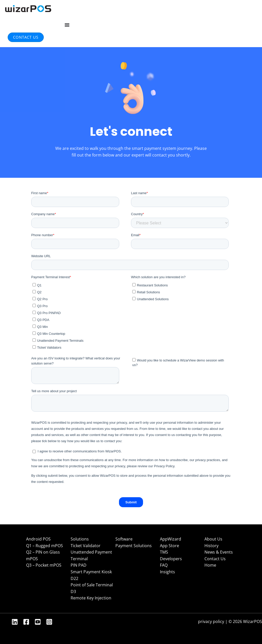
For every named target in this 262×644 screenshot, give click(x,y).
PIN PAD (79, 565)
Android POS (38, 539)
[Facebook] (26, 622)
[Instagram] (49, 622)
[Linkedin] (15, 622)
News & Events (219, 552)
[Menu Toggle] (67, 25)
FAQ (164, 565)
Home (210, 565)
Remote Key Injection (91, 598)
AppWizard (171, 539)
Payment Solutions (134, 546)
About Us (213, 539)
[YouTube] (38, 622)
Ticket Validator (86, 546)
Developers (171, 559)
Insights (167, 572)
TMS (164, 552)
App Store (170, 546)
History (211, 546)
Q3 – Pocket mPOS (44, 565)
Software (124, 539)
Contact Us (215, 559)
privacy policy (211, 621)
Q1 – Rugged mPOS (45, 546)
